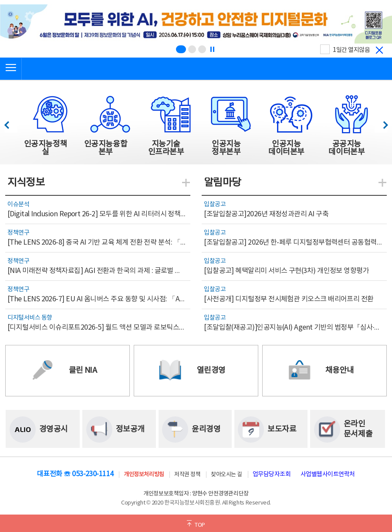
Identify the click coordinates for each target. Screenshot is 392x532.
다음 (381, 123)
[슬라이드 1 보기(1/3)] (181, 49)
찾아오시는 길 (226, 475)
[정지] (212, 49)
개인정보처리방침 (144, 475)
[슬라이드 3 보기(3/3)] (202, 49)
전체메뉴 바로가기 (0, 0)
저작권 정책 (187, 475)
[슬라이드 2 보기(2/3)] (192, 49)
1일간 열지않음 (351, 50)
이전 (11, 123)
